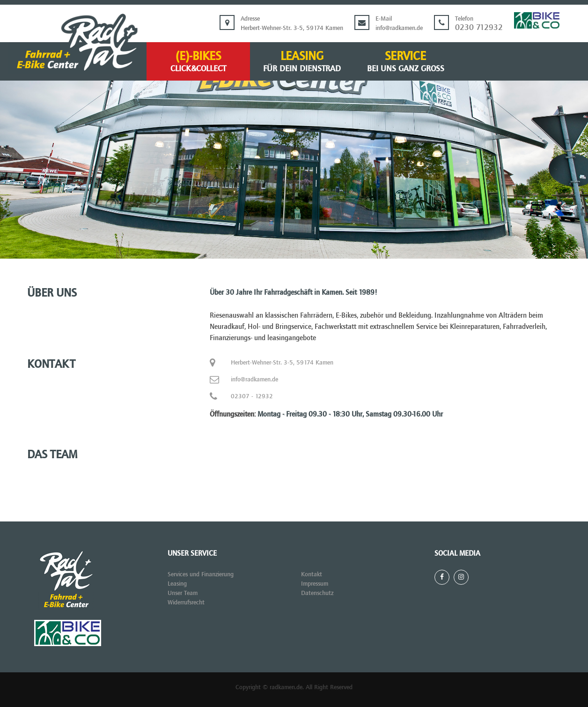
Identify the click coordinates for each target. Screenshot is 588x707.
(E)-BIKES (198, 62)
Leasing (302, 62)
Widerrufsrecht (186, 602)
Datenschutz (317, 593)
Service (406, 62)
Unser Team (183, 593)
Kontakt (312, 574)
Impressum (315, 584)
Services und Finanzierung (201, 574)
